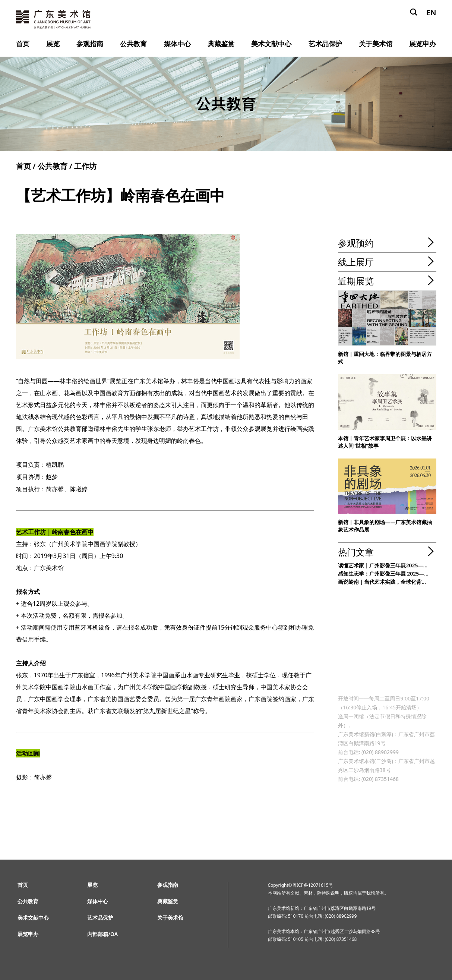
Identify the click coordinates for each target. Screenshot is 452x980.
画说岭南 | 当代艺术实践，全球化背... (382, 582)
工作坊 (85, 166)
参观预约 (356, 243)
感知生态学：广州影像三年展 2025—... (383, 573)
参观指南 (90, 44)
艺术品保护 (325, 44)
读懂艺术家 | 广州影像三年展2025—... (383, 565)
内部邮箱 (98, 934)
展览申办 (423, 44)
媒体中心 (177, 44)
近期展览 (356, 281)
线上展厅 (356, 262)
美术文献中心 (271, 44)
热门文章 (356, 552)
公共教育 (133, 44)
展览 (53, 44)
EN (431, 12)
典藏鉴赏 (221, 44)
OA (114, 934)
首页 (23, 44)
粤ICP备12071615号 (313, 885)
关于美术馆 (376, 44)
